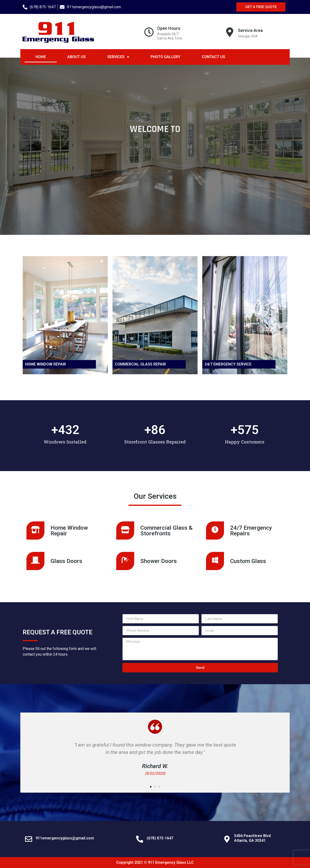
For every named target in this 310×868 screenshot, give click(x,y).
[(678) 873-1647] (140, 839)
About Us (77, 57)
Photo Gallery (165, 57)
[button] (27, 748)
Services (118, 57)
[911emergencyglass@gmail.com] (29, 839)
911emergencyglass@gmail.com (65, 838)
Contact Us (213, 57)
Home (41, 57)
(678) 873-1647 (160, 838)
